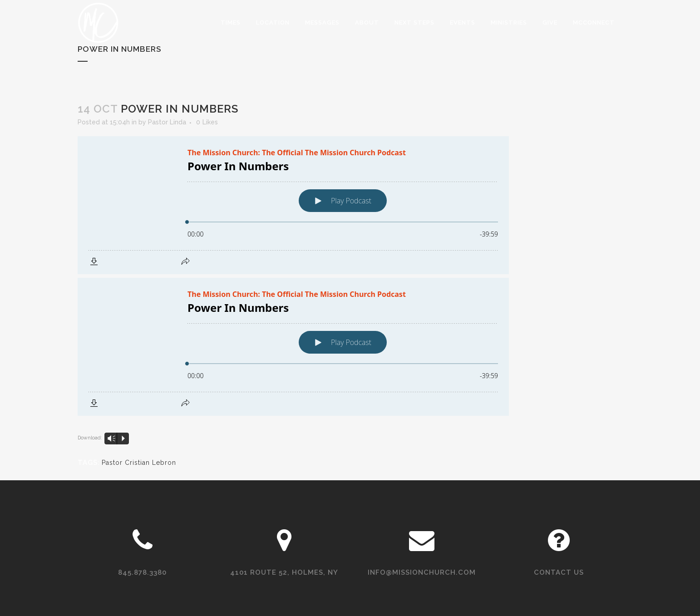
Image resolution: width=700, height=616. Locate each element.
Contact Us (559, 572)
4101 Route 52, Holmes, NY (284, 572)
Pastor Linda (167, 122)
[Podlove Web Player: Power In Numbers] (350, 205)
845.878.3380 (142, 572)
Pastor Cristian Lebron (139, 463)
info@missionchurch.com (422, 572)
